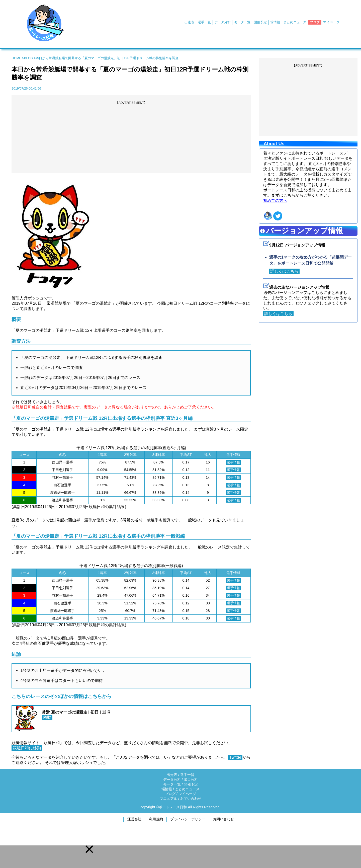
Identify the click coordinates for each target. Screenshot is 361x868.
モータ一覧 (242, 22)
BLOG (29, 58)
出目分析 (191, 778)
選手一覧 (204, 22)
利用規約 (156, 818)
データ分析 (222, 22)
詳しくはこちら (285, 271)
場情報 (275, 22)
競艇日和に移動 (27, 746)
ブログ (315, 22)
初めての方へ (275, 201)
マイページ (331, 22)
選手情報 (232, 462)
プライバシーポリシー (188, 818)
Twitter (235, 756)
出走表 (189, 22)
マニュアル (168, 797)
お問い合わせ (191, 797)
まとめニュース (295, 22)
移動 (47, 716)
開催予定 (260, 22)
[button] (89, 849)
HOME (16, 58)
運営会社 (134, 818)
